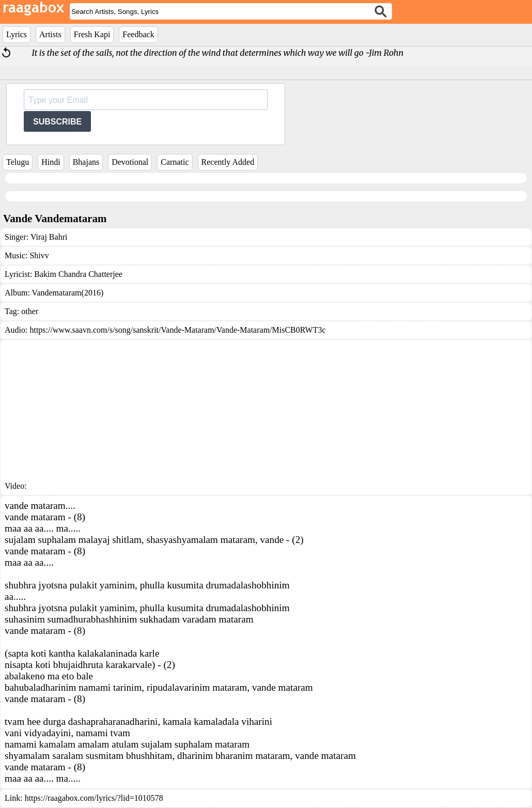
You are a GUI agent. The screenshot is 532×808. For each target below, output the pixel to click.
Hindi (51, 162)
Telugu (18, 162)
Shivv (39, 255)
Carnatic (175, 162)
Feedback (138, 34)
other (30, 311)
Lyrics (17, 34)
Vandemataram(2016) (68, 293)
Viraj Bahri (49, 237)
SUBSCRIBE (57, 122)
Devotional (130, 162)
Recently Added (228, 162)
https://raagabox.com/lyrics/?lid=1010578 (94, 798)
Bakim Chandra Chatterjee (78, 274)
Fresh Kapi (92, 34)
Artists (50, 34)
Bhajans (86, 162)
